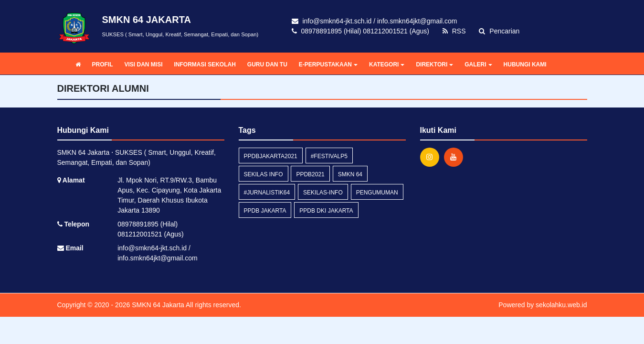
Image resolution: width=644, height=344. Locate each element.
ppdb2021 (310, 174)
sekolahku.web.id (561, 305)
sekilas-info (323, 193)
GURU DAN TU (267, 64)
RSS (454, 31)
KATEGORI (387, 64)
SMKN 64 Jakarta (157, 305)
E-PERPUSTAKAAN (328, 64)
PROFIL (103, 64)
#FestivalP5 (329, 156)
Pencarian (499, 31)
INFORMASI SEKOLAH (205, 64)
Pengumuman (377, 193)
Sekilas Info (264, 174)
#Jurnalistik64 (267, 193)
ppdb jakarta (265, 211)
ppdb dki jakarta (326, 211)
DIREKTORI (434, 64)
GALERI (478, 64)
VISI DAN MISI (144, 64)
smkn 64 (350, 174)
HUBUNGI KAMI (525, 64)
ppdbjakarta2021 (271, 156)
